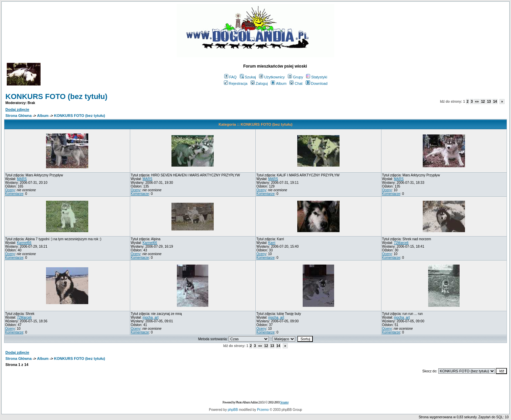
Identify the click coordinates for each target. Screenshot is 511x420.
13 (489, 102)
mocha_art (150, 317)
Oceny (10, 190)
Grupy (295, 77)
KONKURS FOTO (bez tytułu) (56, 96)
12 (483, 102)
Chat (296, 83)
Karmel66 (24, 243)
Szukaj (248, 77)
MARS (22, 179)
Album (279, 83)
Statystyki (317, 77)
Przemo (263, 410)
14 (495, 102)
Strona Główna (19, 116)
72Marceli (401, 243)
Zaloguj (259, 83)
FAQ (230, 77)
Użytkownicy (272, 77)
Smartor (284, 402)
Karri (272, 243)
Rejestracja (236, 83)
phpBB (233, 410)
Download (317, 83)
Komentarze (14, 194)
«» (477, 102)
